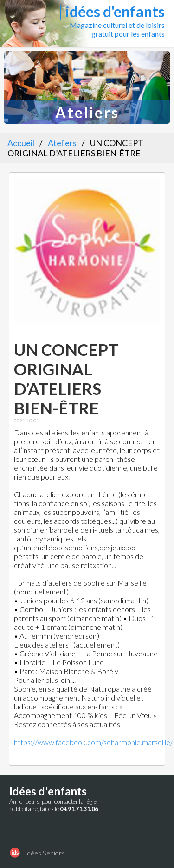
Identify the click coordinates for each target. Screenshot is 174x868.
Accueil (21, 143)
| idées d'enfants (112, 11)
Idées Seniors (45, 853)
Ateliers (62, 143)
